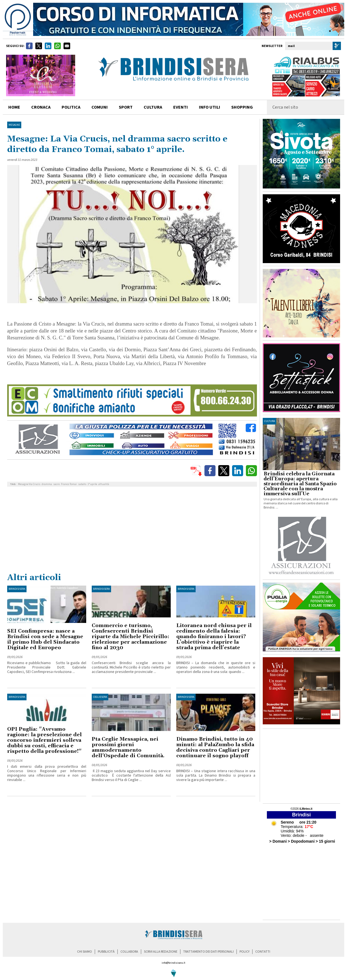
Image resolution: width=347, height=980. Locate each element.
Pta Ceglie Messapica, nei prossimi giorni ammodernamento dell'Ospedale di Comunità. (128, 747)
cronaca (41, 107)
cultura (153, 107)
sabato (82, 484)
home (14, 107)
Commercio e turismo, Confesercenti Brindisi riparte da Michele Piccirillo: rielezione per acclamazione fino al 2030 (131, 637)
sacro (56, 484)
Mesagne (14, 125)
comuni (100, 107)
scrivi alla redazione (161, 952)
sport (126, 107)
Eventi (181, 107)
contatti (263, 952)
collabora (129, 952)
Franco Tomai (69, 484)
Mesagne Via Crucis (29, 484)
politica (71, 107)
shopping (242, 107)
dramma (47, 484)
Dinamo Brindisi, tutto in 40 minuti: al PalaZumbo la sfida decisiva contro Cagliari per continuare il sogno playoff (215, 747)
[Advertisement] (132, 531)
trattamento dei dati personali (208, 952)
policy (245, 952)
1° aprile (92, 484)
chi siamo (85, 952)
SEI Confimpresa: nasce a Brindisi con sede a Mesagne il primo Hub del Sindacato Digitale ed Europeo (45, 639)
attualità (104, 484)
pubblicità (106, 952)
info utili (210, 107)
